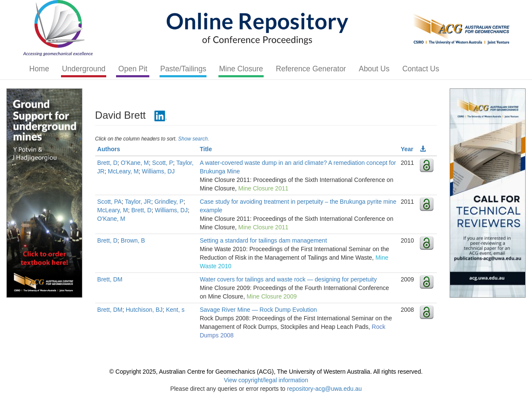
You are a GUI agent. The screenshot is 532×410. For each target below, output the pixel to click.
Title (206, 149)
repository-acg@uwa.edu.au (324, 389)
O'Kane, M (135, 163)
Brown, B (133, 240)
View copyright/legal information (266, 380)
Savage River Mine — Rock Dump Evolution (258, 310)
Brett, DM (110, 279)
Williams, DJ (158, 171)
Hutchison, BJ (144, 310)
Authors (109, 149)
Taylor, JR (138, 202)
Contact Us (421, 69)
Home (39, 69)
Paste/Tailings (183, 69)
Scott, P (163, 163)
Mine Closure (241, 69)
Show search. (194, 139)
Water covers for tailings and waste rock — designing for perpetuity (288, 279)
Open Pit (133, 69)
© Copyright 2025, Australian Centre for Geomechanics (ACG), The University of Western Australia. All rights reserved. (266, 372)
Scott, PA (109, 202)
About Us (374, 69)
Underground (84, 69)
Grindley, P (169, 202)
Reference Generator (311, 69)
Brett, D (107, 163)
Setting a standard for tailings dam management (263, 240)
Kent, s (175, 310)
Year (407, 149)
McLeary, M (123, 171)
